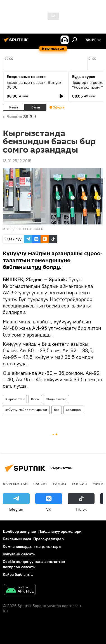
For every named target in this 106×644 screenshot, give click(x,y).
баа (57, 410)
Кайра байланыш (18, 574)
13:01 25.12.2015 (17, 161)
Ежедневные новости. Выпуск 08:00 (34, 85)
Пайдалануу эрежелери (60, 531)
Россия (79, 484)
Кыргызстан (15, 399)
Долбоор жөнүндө (19, 531)
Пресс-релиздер (49, 539)
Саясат (40, 484)
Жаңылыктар (56, 399)
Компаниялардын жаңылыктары (32, 546)
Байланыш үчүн (17, 539)
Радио (60, 484)
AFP (9, 229)
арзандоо (73, 410)
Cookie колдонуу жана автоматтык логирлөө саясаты (34, 564)
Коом (35, 399)
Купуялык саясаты (19, 554)
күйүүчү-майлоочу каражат (26, 410)
